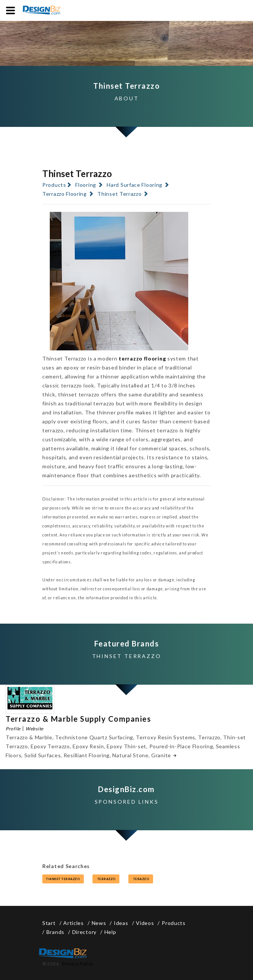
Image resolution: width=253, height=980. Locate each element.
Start (49, 923)
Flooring (86, 185)
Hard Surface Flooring (135, 185)
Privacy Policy (78, 964)
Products (54, 185)
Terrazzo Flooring (65, 194)
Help (110, 932)
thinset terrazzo (63, 879)
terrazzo (106, 879)
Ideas (121, 923)
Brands (55, 932)
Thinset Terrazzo (119, 194)
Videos (145, 923)
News (99, 923)
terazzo (141, 879)
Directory (84, 932)
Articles (74, 923)
